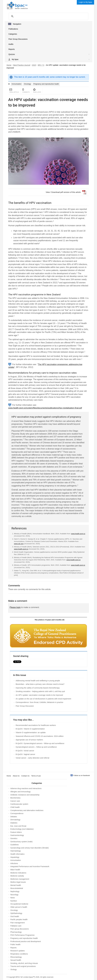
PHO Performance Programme (22, 935)
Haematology (16, 851)
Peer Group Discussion (25, 706)
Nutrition (14, 901)
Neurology (14, 895)
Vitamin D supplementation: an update (31, 732)
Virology (14, 969)
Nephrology (15, 891)
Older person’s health (19, 907)
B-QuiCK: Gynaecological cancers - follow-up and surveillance (40, 743)
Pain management (18, 923)
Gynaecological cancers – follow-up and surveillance (36, 747)
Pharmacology (16, 932)
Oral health (15, 916)
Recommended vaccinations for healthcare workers (36, 725)
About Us (16, 776)
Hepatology (15, 857)
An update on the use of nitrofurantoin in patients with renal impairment (43, 699)
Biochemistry (15, 798)
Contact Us (25, 776)
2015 (34, 65)
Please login (15, 607)
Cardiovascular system (19, 804)
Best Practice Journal (22, 65)
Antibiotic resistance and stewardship (25, 795)
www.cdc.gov (19, 544)
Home (9, 65)
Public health (15, 944)
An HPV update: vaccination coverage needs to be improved (39, 695)
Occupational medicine (19, 904)
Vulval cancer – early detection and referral (32, 758)
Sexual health (16, 960)
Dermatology (15, 820)
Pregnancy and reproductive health (46, 84)
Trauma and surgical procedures (23, 966)
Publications (13, 29)
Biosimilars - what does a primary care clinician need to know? (40, 684)
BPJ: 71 (41, 65)
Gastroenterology (17, 835)
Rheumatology (16, 957)
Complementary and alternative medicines (27, 810)
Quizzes (12, 54)
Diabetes (14, 823)
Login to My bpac (85, 2)
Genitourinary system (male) (21, 842)
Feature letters (16, 832)
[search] (48, 16)
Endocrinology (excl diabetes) (22, 829)
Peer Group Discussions (18, 39)
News (13, 898)
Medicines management (20, 879)
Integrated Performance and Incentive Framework (30, 866)
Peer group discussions (20, 929)
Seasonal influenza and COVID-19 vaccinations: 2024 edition (40, 736)
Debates (14, 817)
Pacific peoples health (19, 919)
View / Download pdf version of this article (63, 192)
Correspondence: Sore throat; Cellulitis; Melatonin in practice (39, 702)
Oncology (27, 84)
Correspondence (17, 813)
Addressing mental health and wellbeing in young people (38, 681)
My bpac (15, 59)
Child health (15, 807)
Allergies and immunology (20, 792)
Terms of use (36, 776)
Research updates (18, 951)
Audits (11, 44)
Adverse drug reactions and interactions (26, 788)
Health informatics (17, 854)
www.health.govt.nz (78, 534)
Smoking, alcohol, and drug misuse (24, 963)
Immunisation (16, 84)
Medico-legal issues (18, 882)
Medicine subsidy (17, 876)
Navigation (17, 24)
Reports (12, 49)
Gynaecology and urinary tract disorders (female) (29, 848)
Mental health (16, 885)
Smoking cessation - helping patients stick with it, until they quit (40, 691)
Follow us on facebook (82, 775)
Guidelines (15, 845)
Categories (13, 34)
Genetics (14, 838)
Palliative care (16, 926)
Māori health (15, 870)
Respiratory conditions (19, 954)
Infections (14, 863)
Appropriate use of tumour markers (29, 740)
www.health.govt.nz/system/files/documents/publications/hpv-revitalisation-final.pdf (45, 408)
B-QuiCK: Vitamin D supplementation (30, 729)
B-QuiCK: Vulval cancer (25, 751)
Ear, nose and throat (18, 826)
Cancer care (15, 801)
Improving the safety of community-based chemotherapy (38, 688)
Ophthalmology (16, 913)
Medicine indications (18, 873)
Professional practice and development (26, 941)
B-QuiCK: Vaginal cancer (25, 754)
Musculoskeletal (17, 888)
